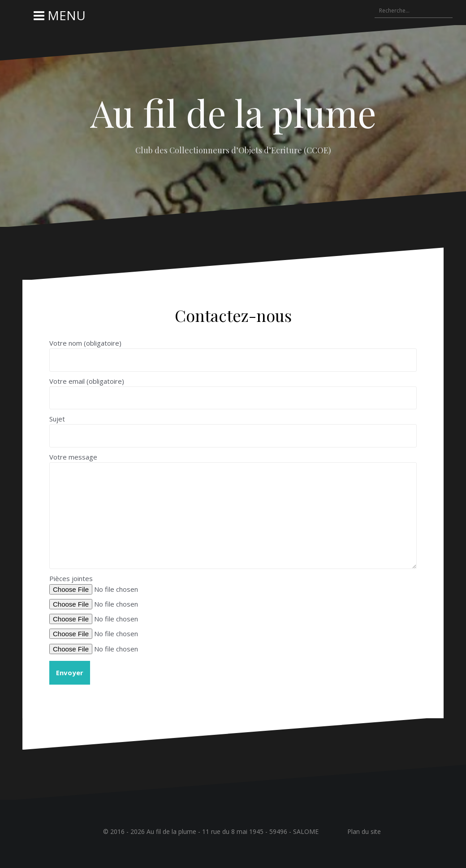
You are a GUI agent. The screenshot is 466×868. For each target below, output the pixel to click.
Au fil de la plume (233, 113)
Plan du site (364, 831)
